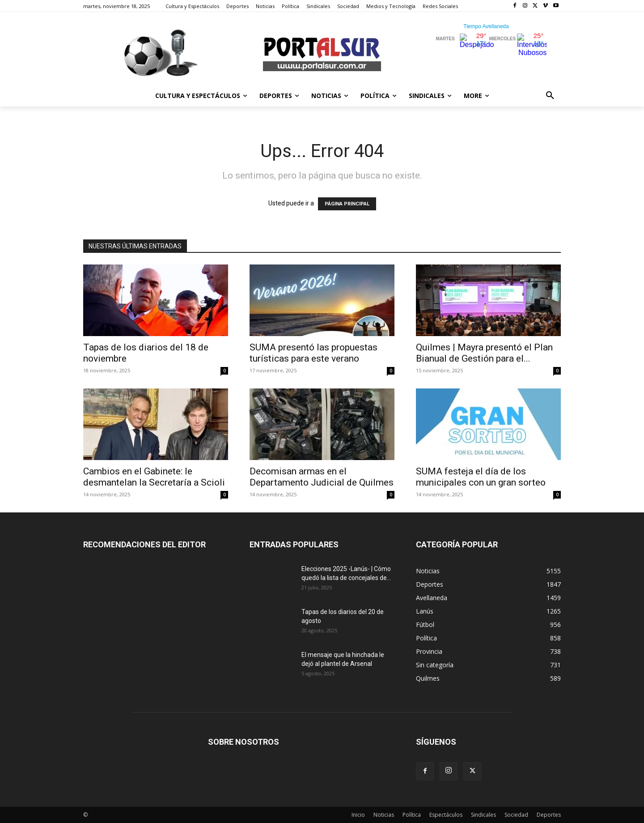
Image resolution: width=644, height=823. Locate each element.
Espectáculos (446, 815)
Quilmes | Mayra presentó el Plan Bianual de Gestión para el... (484, 353)
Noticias (384, 815)
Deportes (549, 815)
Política (412, 815)
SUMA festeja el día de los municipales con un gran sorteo (481, 477)
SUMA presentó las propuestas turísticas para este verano (314, 353)
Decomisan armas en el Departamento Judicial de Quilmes (322, 477)
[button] (550, 96)
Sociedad (516, 815)
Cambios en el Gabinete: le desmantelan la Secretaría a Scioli (154, 477)
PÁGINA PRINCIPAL (347, 204)
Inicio (358, 815)
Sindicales (483, 815)
